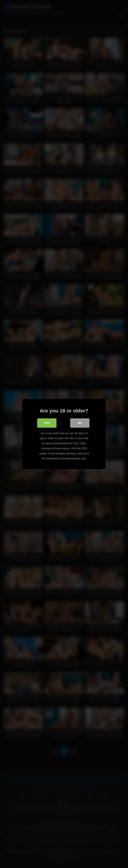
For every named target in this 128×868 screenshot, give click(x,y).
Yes (47, 423)
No (80, 423)
